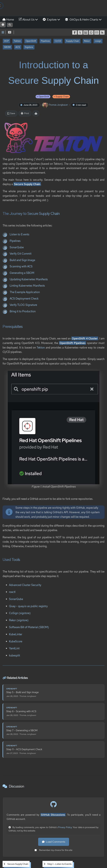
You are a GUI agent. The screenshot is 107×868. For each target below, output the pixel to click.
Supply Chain (73, 41)
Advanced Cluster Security (25, 585)
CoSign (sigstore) (20, 613)
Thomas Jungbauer (55, 105)
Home (8, 19)
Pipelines (45, 41)
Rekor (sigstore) (19, 620)
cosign (98, 41)
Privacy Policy (65, 827)
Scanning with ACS (21, 266)
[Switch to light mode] (3, 25)
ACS (18, 47)
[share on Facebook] (75, 32)
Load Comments (54, 842)
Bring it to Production (23, 311)
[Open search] (10, 25)
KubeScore (16, 641)
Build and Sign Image (22, 260)
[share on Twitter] (80, 32)
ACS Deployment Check (24, 298)
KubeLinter (16, 634)
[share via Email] (97, 32)
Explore (51, 19)
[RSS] (103, 32)
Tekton (17, 41)
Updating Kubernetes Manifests (29, 279)
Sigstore (29, 47)
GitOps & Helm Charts (83, 19)
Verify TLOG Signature (23, 305)
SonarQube (17, 247)
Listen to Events (19, 234)
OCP (6, 41)
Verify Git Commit (21, 254)
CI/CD (58, 41)
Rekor (87, 41)
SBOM (7, 47)
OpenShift (31, 41)
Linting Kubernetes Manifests (27, 286)
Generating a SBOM (22, 273)
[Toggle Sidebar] (3, 32)
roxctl (12, 592)
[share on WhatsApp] (92, 32)
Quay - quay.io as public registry (28, 606)
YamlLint (14, 648)
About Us (28, 19)
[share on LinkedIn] (86, 32)
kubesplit (14, 655)
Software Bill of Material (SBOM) (29, 627)
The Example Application (25, 292)
